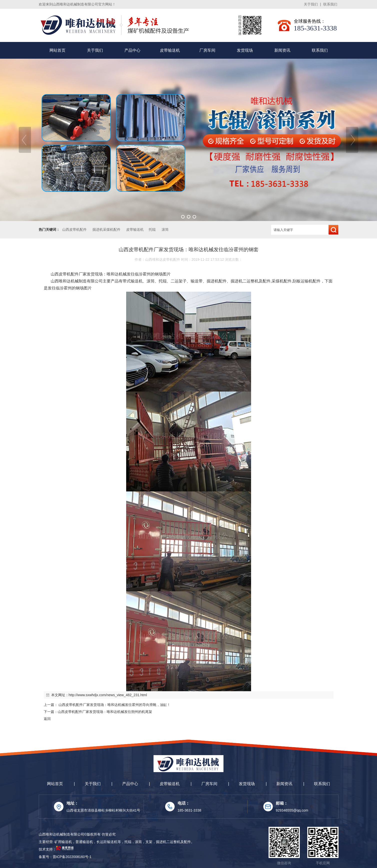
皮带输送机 (170, 50)
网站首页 (57, 50)
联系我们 (330, 4)
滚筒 (165, 230)
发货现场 (245, 50)
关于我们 (311, 4)
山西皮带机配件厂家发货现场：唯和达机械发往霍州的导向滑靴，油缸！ (114, 705)
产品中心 (132, 50)
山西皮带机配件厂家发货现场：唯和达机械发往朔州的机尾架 (105, 712)
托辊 (152, 230)
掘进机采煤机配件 (106, 230)
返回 (47, 719)
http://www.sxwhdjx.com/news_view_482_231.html (108, 695)
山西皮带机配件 (74, 230)
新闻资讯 (282, 50)
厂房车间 (207, 50)
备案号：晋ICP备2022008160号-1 (65, 857)
